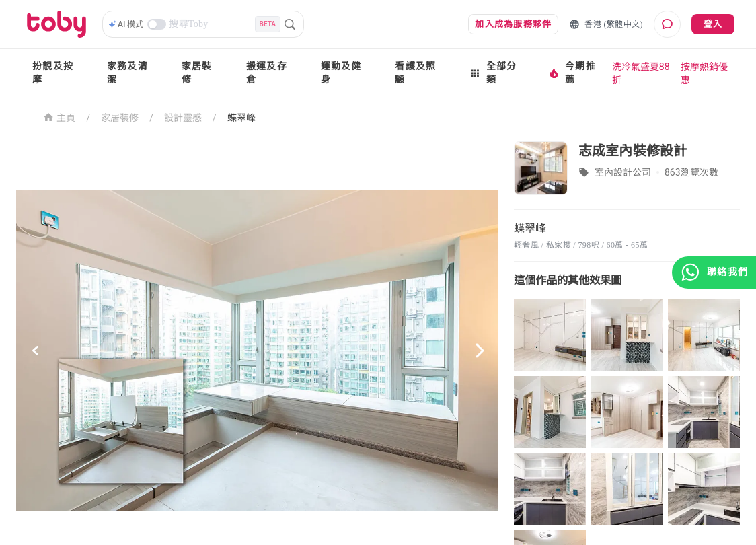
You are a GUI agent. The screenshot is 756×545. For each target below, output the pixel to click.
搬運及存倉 (267, 73)
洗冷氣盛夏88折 (641, 73)
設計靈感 (183, 118)
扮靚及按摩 (53, 73)
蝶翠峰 (241, 118)
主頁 (60, 117)
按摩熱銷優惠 (704, 73)
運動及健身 (341, 73)
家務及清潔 (127, 73)
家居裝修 (197, 73)
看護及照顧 (415, 73)
